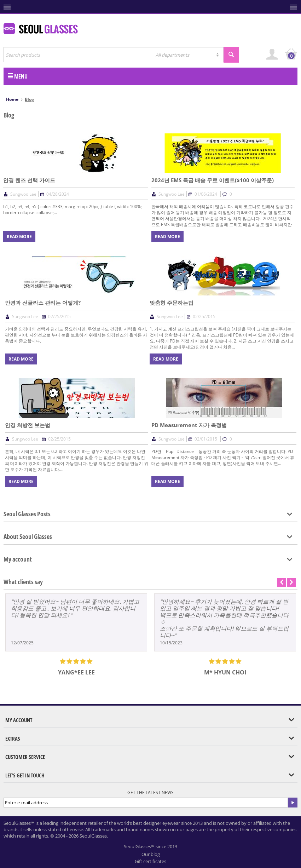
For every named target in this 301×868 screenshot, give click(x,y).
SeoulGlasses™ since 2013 (150, 846)
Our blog (151, 854)
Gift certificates (150, 861)
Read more (19, 237)
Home (12, 99)
